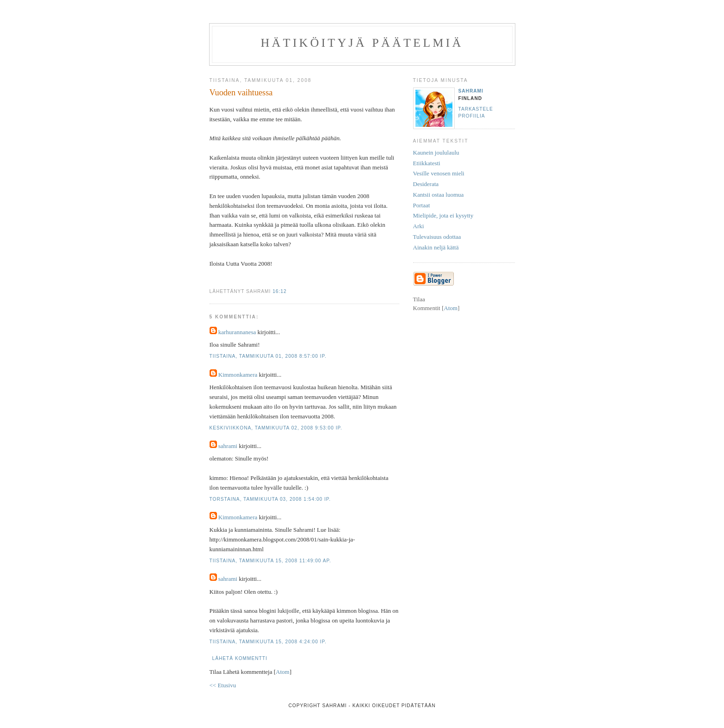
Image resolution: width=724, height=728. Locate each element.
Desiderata (426, 184)
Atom (283, 672)
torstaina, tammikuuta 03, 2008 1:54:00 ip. (270, 499)
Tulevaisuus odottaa (437, 237)
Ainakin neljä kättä (436, 247)
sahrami (228, 446)
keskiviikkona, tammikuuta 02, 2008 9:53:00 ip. (276, 428)
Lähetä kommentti (240, 658)
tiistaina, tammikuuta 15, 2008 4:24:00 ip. (268, 642)
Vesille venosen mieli (439, 173)
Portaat (422, 205)
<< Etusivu (223, 685)
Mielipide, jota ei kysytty (443, 215)
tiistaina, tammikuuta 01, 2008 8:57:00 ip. (268, 356)
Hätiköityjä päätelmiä (362, 43)
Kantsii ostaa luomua (439, 195)
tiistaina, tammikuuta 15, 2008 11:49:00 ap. (270, 561)
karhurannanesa (237, 332)
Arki (419, 226)
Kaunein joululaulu (436, 152)
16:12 (279, 291)
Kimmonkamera (238, 375)
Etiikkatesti (427, 163)
